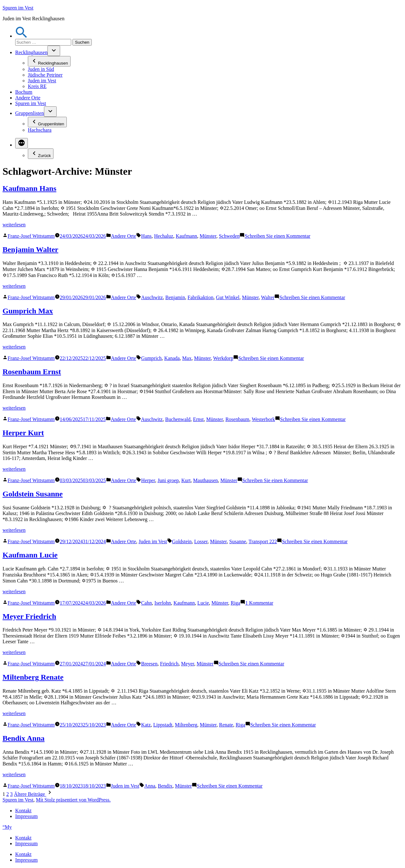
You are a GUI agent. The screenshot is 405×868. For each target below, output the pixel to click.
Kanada (172, 358)
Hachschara (40, 130)
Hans (146, 236)
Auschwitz (152, 297)
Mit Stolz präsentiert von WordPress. (73, 800)
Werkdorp (223, 358)
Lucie (203, 603)
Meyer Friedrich (29, 616)
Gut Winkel (228, 297)
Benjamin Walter (30, 249)
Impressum (26, 816)
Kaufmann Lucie (30, 555)
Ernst (198, 419)
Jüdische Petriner (45, 75)
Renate (226, 725)
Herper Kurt (23, 433)
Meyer (187, 664)
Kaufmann (186, 236)
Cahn (146, 603)
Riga (235, 603)
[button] (22, 36)
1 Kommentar (259, 603)
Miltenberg (186, 725)
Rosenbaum (237, 419)
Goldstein (182, 541)
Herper (148, 480)
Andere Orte (28, 98)
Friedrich (169, 664)
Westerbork (263, 419)
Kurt (186, 480)
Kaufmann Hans (29, 188)
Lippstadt (163, 725)
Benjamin (175, 297)
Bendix (165, 786)
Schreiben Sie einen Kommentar (277, 236)
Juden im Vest (42, 81)
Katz (146, 725)
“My (7, 827)
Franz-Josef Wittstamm (31, 236)
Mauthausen (205, 480)
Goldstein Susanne (33, 494)
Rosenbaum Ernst (32, 372)
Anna (150, 786)
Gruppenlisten (30, 113)
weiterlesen (14, 225)
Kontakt (23, 811)
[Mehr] (22, 143)
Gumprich (151, 358)
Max (187, 358)
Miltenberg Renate (33, 677)
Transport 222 (263, 541)
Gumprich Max (28, 311)
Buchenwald (178, 419)
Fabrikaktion (201, 297)
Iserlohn (163, 603)
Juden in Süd (41, 69)
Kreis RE (37, 86)
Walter (268, 297)
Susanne (238, 541)
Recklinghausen (31, 52)
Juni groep (168, 480)
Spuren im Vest (18, 8)
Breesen (149, 664)
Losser (201, 541)
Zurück (41, 154)
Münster (208, 236)
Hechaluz (164, 236)
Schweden (229, 236)
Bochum (24, 92)
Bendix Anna (24, 738)
